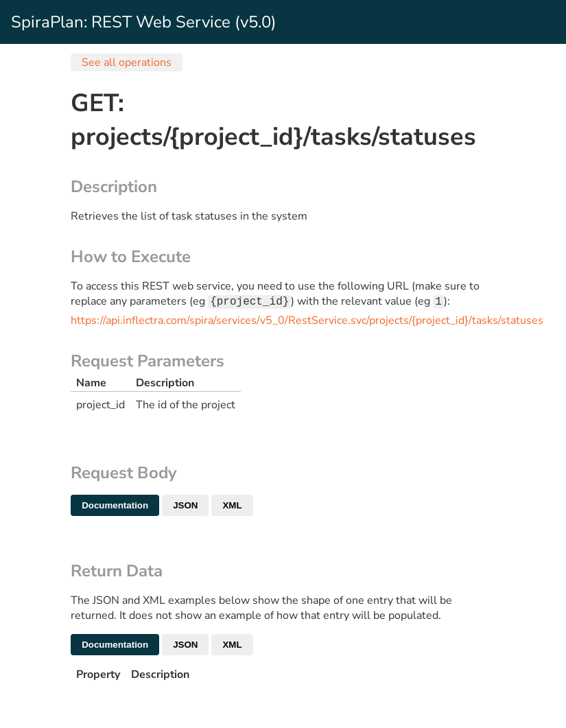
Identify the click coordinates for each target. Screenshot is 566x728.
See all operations (127, 62)
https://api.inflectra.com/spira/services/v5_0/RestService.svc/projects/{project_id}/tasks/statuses (307, 322)
